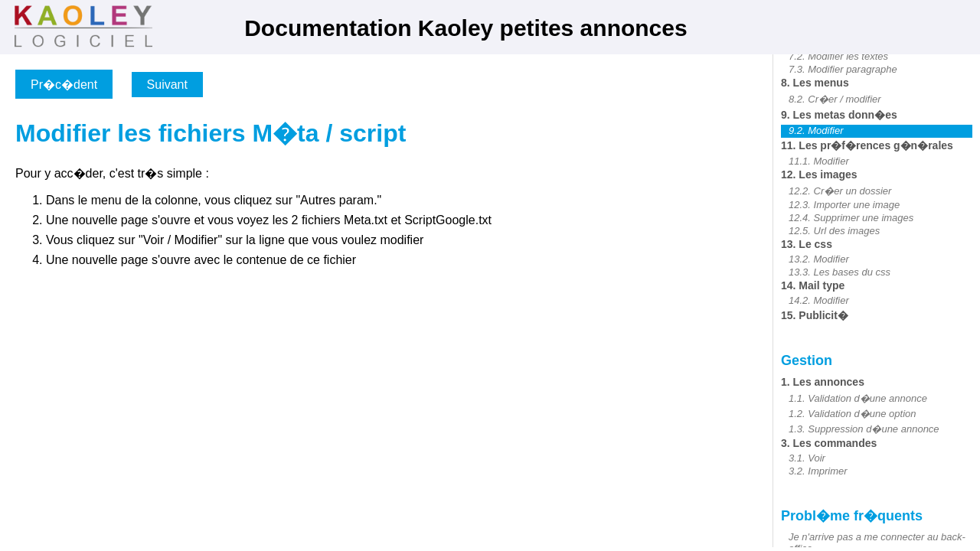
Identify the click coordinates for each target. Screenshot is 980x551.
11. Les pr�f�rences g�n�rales (867, 145)
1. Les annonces (823, 382)
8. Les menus (815, 83)
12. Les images (819, 174)
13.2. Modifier (819, 259)
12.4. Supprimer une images (851, 218)
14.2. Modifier (819, 300)
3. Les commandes (829, 443)
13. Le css (807, 244)
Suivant (167, 85)
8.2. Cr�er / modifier (835, 99)
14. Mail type (813, 285)
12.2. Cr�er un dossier (840, 191)
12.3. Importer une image (844, 205)
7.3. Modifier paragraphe (843, 69)
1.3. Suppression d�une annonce (864, 429)
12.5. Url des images (834, 231)
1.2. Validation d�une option (852, 414)
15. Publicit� (815, 315)
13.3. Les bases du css (840, 272)
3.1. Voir (807, 458)
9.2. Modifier (816, 130)
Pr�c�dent (64, 85)
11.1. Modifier (819, 161)
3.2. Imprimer (818, 471)
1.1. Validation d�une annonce (858, 398)
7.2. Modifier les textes (838, 56)
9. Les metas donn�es (839, 115)
